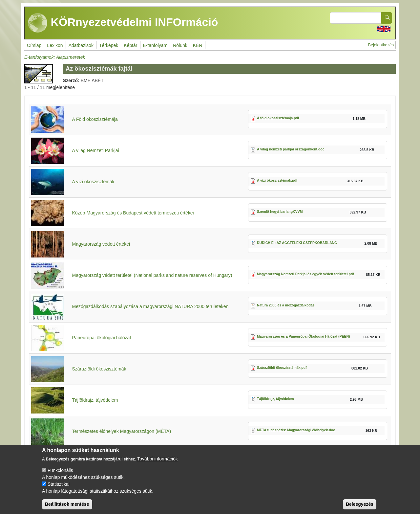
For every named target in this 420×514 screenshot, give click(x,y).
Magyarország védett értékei (101, 244)
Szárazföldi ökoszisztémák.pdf (282, 368)
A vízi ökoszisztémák (93, 182)
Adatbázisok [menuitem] (81, 45)
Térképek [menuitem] (109, 45)
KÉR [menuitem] (198, 45)
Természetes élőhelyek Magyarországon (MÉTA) (121, 431)
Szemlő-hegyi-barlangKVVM (280, 212)
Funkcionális (60, 475)
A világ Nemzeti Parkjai (95, 150)
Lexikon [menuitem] (55, 45)
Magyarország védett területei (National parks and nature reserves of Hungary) (152, 275)
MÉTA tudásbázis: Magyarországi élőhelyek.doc (296, 430)
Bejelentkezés (381, 45)
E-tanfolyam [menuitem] (155, 45)
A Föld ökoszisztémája (95, 119)
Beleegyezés (360, 508)
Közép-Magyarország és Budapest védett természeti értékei (133, 213)
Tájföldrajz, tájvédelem (95, 400)
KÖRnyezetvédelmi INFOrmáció (123, 23)
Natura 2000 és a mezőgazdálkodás (286, 305)
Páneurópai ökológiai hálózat (101, 338)
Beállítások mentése (67, 508)
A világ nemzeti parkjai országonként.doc (291, 149)
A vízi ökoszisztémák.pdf (277, 180)
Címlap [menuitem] (34, 45)
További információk (157, 463)
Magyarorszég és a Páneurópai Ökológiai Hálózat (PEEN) (304, 336)
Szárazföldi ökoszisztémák (99, 369)
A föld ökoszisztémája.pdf (278, 118)
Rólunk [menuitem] (180, 45)
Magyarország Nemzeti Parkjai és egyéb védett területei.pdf (305, 274)
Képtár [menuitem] (130, 45)
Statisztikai (59, 488)
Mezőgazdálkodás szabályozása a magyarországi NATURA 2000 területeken (150, 306)
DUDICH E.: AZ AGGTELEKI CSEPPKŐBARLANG (297, 243)
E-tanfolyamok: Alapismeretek (55, 57)
